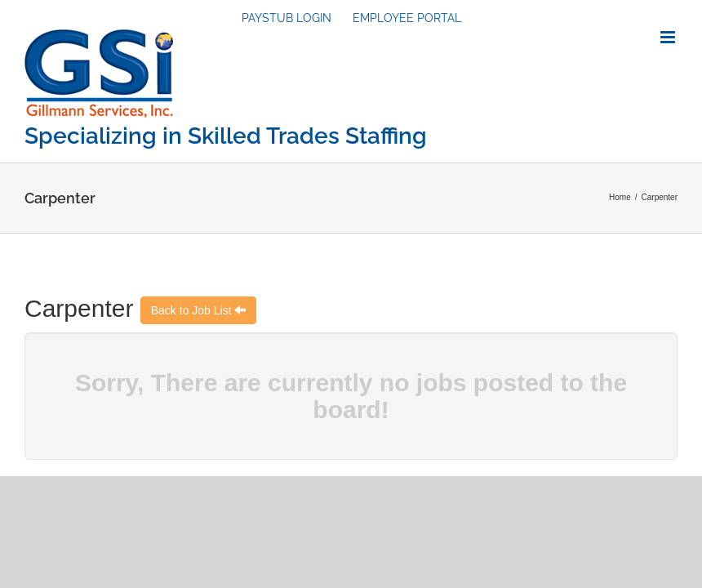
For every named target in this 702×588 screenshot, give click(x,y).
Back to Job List (193, 310)
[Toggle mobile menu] (669, 37)
